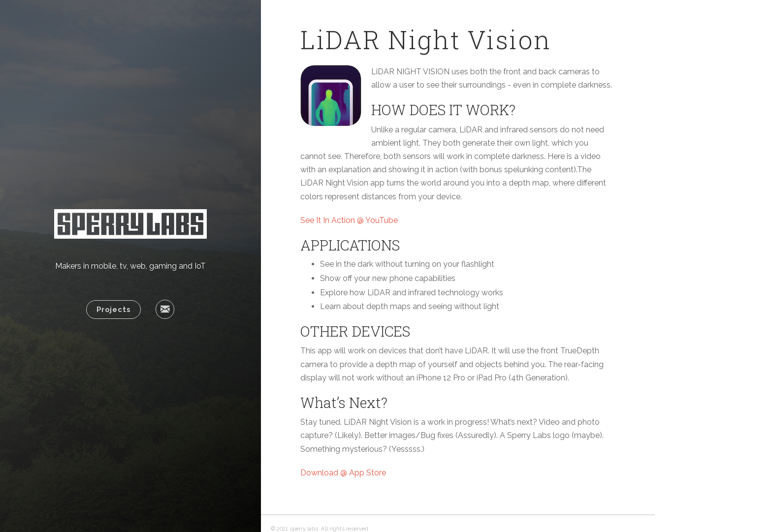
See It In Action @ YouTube (349, 220)
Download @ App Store (343, 473)
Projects (113, 309)
